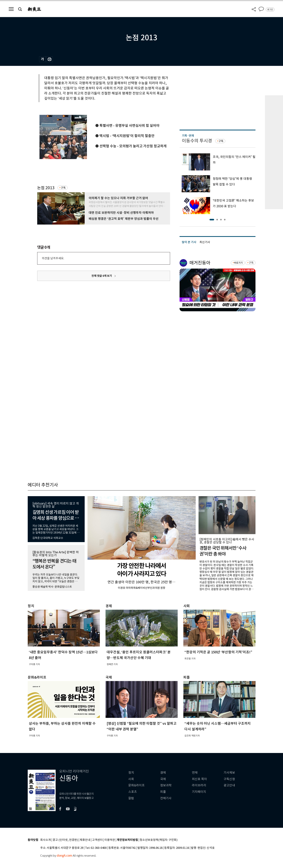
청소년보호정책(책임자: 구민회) (159, 840)
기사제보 (229, 773)
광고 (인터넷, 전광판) (65, 840)
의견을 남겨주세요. (53, 258)
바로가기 (238, 263)
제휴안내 (85, 840)
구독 (63, 188)
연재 (195, 773)
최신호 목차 (199, 779)
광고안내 (229, 785)
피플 (163, 792)
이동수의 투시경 (197, 141)
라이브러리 (199, 785)
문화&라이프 (136, 785)
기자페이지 (199, 792)
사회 (131, 779)
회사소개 (46, 840)
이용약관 (110, 840)
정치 (131, 773)
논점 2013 (46, 188)
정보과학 (166, 785)
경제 (163, 773)
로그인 (270, 9)
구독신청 (229, 779)
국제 (163, 779)
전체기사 (166, 798)
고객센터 (97, 840)
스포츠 (133, 792)
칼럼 (131, 798)
